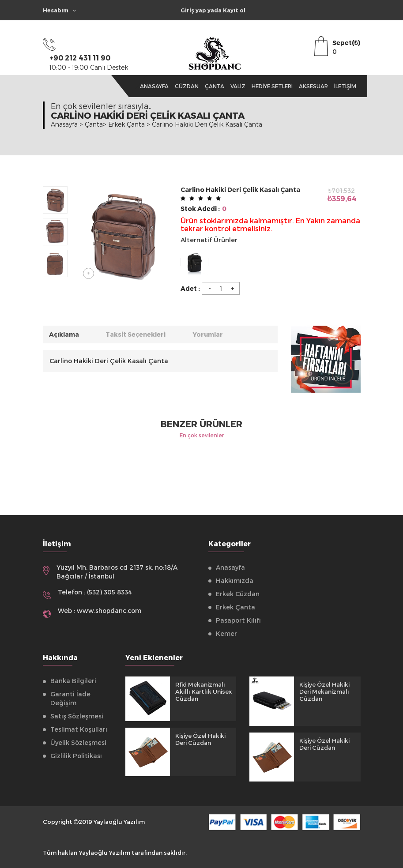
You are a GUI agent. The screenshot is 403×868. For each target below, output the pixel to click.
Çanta (215, 86)
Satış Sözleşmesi (77, 716)
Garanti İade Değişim (70, 698)
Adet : (190, 288)
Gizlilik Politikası (76, 756)
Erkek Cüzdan (238, 594)
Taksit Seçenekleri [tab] (138, 334)
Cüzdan (187, 86)
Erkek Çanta (235, 607)
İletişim (345, 86)
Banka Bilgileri (73, 681)
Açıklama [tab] (65, 334)
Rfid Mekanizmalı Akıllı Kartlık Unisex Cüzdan (203, 691)
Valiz (238, 86)
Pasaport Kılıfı (238, 620)
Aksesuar (313, 86)
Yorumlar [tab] (211, 334)
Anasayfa (154, 86)
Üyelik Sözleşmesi (78, 742)
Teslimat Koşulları (79, 729)
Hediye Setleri (272, 86)
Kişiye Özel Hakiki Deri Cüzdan (200, 739)
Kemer (226, 633)
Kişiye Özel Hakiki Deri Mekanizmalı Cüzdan (324, 691)
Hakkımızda (235, 581)
